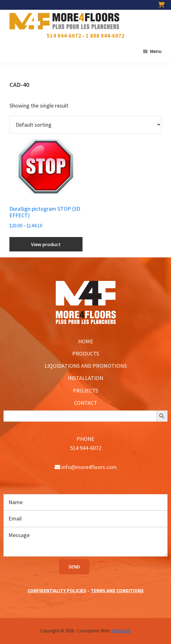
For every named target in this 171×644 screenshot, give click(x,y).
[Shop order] (85, 125)
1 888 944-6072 (105, 36)
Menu (156, 51)
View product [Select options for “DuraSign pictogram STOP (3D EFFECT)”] (46, 244)
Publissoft (121, 631)
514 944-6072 (64, 36)
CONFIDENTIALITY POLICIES (57, 591)
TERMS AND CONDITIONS (117, 591)
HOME (86, 341)
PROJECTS (85, 391)
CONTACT (86, 403)
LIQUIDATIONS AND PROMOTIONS (86, 366)
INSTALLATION (85, 378)
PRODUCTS (86, 354)
